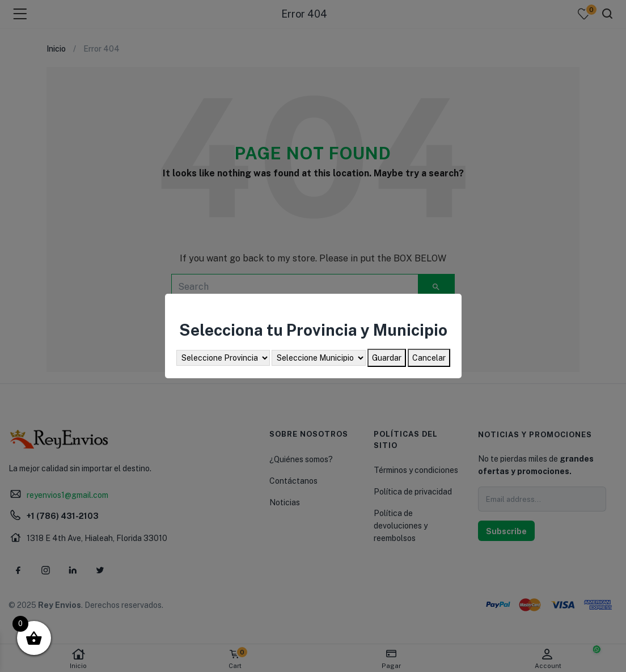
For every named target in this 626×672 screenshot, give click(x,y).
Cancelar (429, 358)
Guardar (387, 358)
